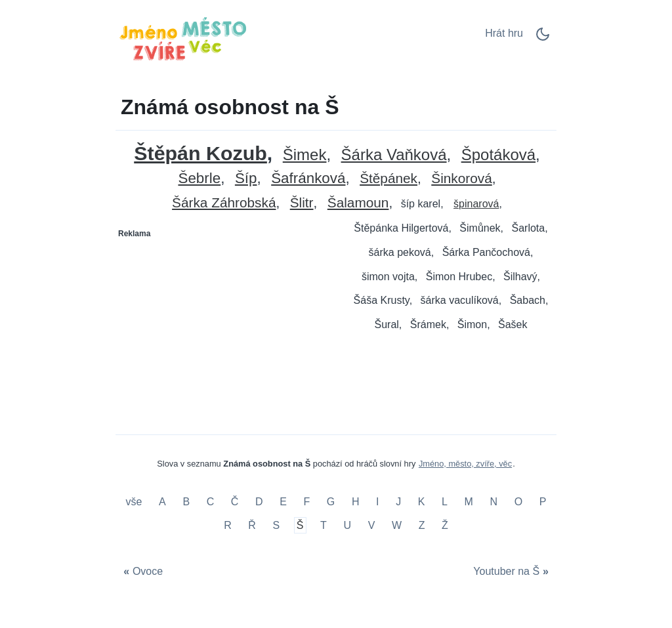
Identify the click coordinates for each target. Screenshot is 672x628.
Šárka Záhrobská (224, 203)
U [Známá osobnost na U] (347, 525)
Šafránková (308, 179)
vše (136, 502)
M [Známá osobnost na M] (469, 502)
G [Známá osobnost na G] (331, 502)
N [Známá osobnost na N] (493, 502)
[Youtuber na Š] (513, 572)
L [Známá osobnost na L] (445, 502)
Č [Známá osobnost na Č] (235, 502)
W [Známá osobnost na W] (397, 525)
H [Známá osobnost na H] (356, 502)
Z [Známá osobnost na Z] (422, 525)
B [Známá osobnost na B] (186, 502)
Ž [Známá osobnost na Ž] (445, 525)
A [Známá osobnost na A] (162, 502)
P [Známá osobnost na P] (543, 502)
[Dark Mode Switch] (543, 38)
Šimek (305, 155)
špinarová (476, 204)
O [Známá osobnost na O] (518, 502)
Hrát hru (504, 33)
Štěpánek (388, 179)
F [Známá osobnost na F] (306, 502)
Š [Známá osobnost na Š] (300, 525)
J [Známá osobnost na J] (398, 502)
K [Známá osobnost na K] (422, 502)
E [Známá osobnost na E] (283, 502)
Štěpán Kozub (200, 153)
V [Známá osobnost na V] (372, 525)
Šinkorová (461, 179)
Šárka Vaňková (394, 155)
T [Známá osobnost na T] (324, 525)
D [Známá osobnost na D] (259, 502)
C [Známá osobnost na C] (211, 502)
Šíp (246, 179)
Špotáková (498, 155)
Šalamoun (358, 203)
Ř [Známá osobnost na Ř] (252, 525)
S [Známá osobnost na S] (277, 525)
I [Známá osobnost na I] (377, 502)
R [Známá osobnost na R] (228, 525)
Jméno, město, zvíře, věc (465, 464)
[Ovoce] (142, 572)
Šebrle (199, 179)
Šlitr (302, 203)
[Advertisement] (226, 326)
